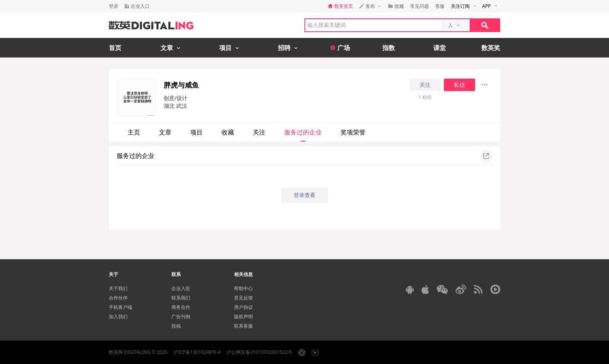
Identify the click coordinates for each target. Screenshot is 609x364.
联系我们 (181, 298)
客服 (440, 6)
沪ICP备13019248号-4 (197, 352)
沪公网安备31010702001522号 (259, 352)
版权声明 (243, 316)
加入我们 (118, 316)
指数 (389, 48)
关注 (425, 85)
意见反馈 (243, 298)
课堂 (440, 48)
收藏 (228, 132)
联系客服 (243, 326)
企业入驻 (181, 288)
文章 (165, 132)
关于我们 (118, 288)
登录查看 (304, 195)
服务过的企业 (303, 132)
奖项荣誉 (353, 132)
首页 (115, 48)
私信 (459, 85)
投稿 (176, 326)
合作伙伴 (118, 298)
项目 (196, 132)
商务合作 (181, 307)
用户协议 (243, 307)
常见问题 (420, 6)
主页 (134, 132)
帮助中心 (243, 288)
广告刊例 (181, 316)
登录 (114, 6)
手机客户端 (121, 307)
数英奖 (491, 48)
